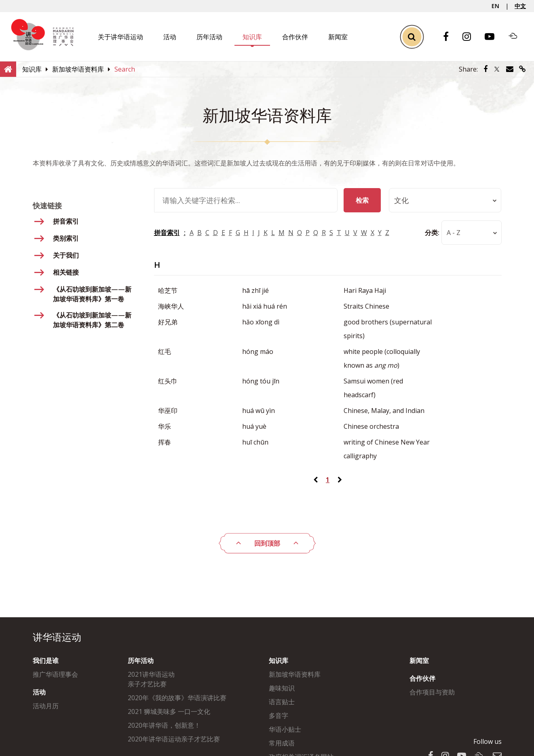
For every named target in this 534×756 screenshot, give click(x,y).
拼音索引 (167, 233)
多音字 (279, 716)
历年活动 (209, 37)
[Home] (8, 69)
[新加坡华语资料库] (78, 69)
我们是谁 (46, 661)
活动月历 (46, 706)
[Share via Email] (510, 69)
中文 (520, 6)
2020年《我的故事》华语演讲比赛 (177, 698)
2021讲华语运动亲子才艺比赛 (151, 679)
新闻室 (338, 37)
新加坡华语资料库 (295, 674)
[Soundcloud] (517, 37)
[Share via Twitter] (497, 69)
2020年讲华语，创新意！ (164, 725)
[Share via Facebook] (485, 69)
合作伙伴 (295, 37)
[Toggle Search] (412, 37)
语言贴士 (282, 702)
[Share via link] (522, 69)
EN (495, 6)
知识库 (252, 37)
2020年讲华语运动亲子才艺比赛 (174, 739)
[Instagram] (471, 37)
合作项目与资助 (432, 692)
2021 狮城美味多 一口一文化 (169, 712)
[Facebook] (450, 37)
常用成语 (282, 743)
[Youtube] (494, 37)
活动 (170, 37)
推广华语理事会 (55, 674)
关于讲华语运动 (120, 37)
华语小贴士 (285, 729)
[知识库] (32, 69)
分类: (432, 233)
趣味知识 (282, 688)
